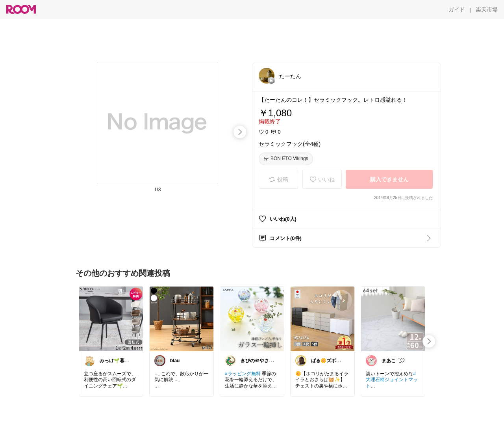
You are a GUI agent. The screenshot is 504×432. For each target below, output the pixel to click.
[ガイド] (457, 9)
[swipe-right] (240, 132)
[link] (111, 318)
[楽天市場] (487, 9)
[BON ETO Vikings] (286, 159)
